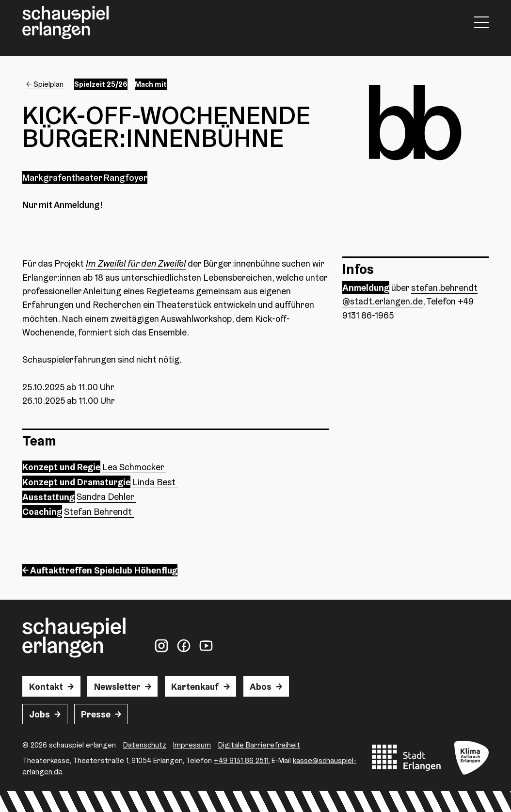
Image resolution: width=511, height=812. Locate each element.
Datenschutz (145, 745)
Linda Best (155, 482)
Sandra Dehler (106, 496)
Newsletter (117, 686)
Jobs (40, 714)
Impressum (192, 745)
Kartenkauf (195, 686)
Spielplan (48, 84)
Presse (96, 714)
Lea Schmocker (134, 467)
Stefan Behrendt (99, 511)
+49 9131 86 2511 (241, 760)
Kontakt (46, 686)
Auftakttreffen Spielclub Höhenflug (104, 570)
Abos (261, 686)
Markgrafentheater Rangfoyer (85, 177)
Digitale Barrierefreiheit (259, 745)
